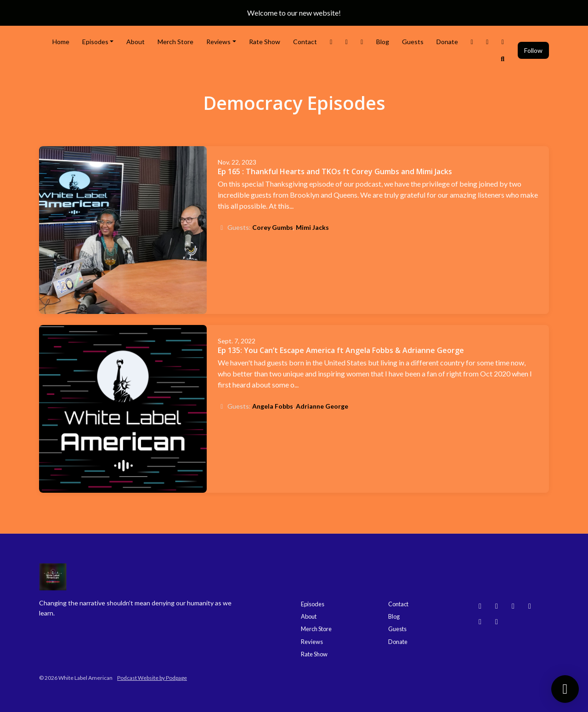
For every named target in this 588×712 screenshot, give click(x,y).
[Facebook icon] (480, 621)
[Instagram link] (347, 42)
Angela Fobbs (273, 406)
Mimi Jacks (312, 227)
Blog (383, 42)
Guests (413, 42)
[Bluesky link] (503, 42)
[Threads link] (472, 42)
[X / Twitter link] (331, 42)
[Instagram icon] (497, 606)
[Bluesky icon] (480, 606)
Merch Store (175, 42)
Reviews (218, 42)
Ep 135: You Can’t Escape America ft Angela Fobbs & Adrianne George (341, 350)
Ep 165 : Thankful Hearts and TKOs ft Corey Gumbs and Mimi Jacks (335, 171)
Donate (447, 42)
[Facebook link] (362, 42)
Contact (305, 42)
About (136, 42)
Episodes (95, 42)
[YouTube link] (487, 42)
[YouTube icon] (513, 606)
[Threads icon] (530, 606)
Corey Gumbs (273, 227)
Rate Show (265, 42)
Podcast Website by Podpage (152, 678)
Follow (533, 50)
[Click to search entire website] (503, 59)
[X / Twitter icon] (497, 621)
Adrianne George (322, 406)
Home (61, 42)
